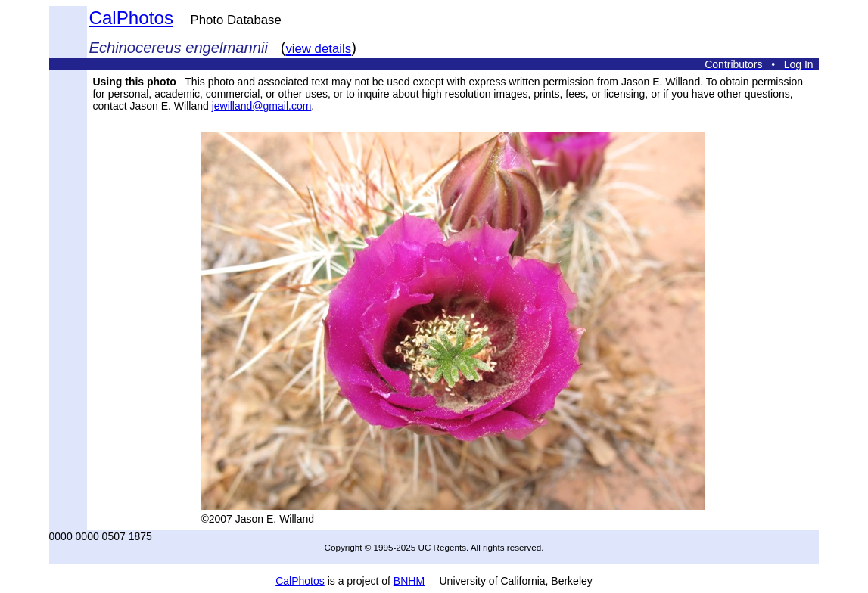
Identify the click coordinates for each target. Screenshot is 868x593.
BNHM (409, 581)
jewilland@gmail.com (262, 106)
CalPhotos (131, 18)
